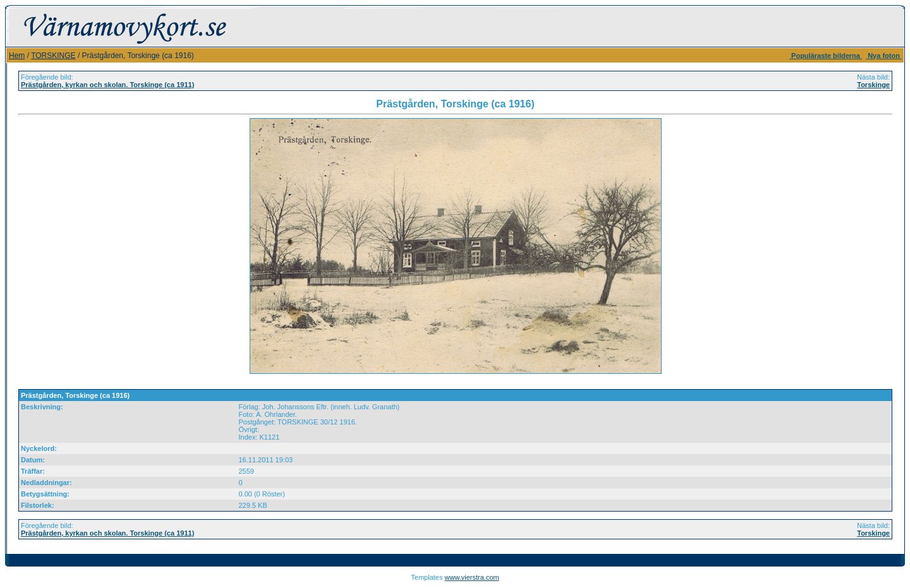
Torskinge (873, 85)
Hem (17, 56)
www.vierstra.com (472, 577)
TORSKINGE (53, 56)
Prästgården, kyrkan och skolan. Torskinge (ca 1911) (107, 85)
